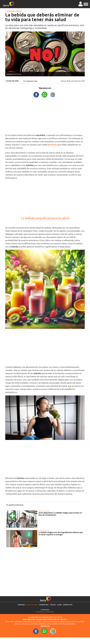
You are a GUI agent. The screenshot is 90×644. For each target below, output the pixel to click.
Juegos (53, 605)
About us (64, 619)
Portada (21, 605)
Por (30, 81)
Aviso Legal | (28, 619)
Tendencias (44, 605)
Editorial (50, 612)
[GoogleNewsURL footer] (53, 631)
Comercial (40, 612)
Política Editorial (53, 619)
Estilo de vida (13, 81)
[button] (86, 4)
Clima (59, 605)
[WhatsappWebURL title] (45, 94)
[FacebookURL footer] (36, 631)
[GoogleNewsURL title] (53, 94)
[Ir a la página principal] (9, 4)
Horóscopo (68, 605)
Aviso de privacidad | (40, 619)
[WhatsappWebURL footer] (45, 631)
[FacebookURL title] (36, 94)
